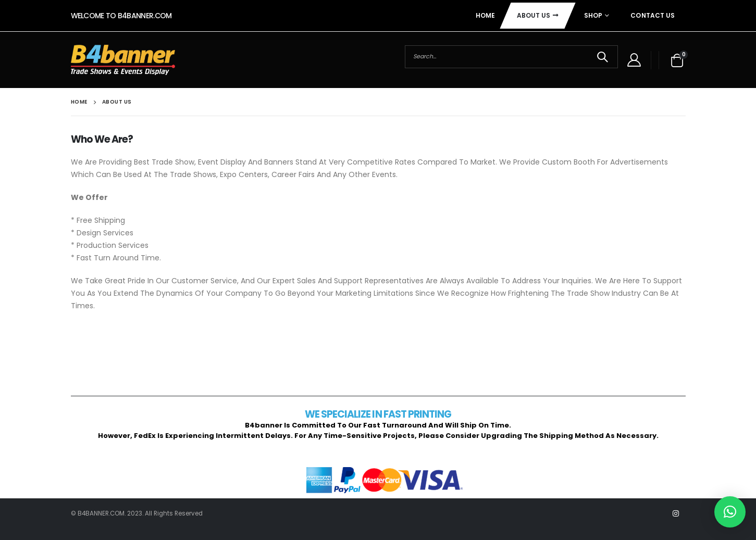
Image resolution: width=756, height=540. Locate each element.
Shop (593, 15)
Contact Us (653, 15)
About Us (534, 15)
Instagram (676, 513)
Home (485, 15)
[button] (730, 512)
